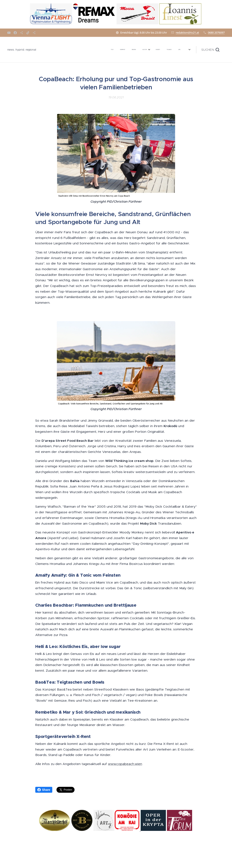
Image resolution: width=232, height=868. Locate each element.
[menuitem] (81, 50)
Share (44, 790)
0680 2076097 (216, 33)
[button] (210, 50)
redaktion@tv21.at (187, 33)
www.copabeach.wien (125, 764)
